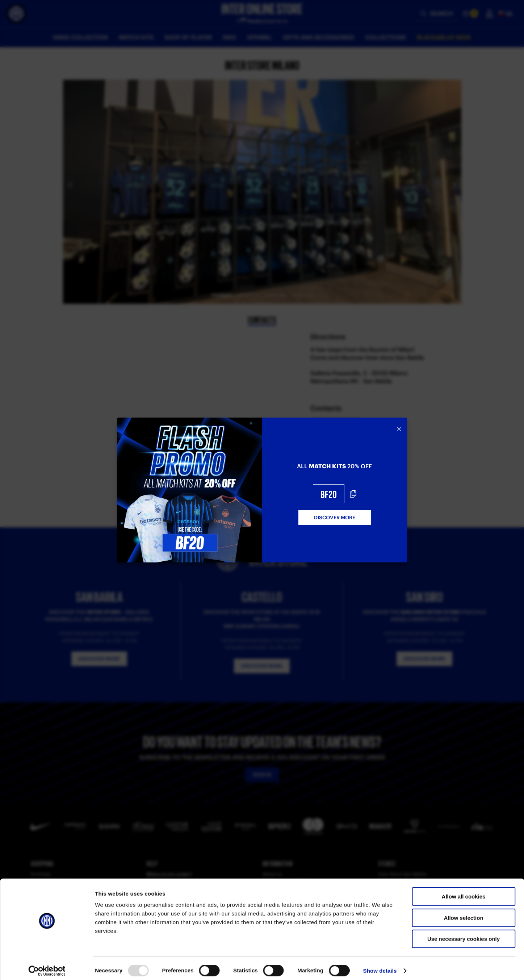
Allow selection (463, 913)
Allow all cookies (464, 891)
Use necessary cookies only (464, 934)
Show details (380, 966)
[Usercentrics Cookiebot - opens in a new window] (47, 966)
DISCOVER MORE (335, 518)
